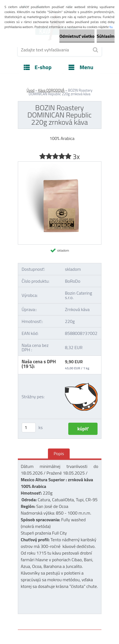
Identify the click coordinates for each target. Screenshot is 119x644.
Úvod (30, 90)
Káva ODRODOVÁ (51, 90)
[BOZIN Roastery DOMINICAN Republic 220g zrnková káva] (60, 164)
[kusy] (29, 428)
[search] (95, 50)
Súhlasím (106, 36)
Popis (59, 453)
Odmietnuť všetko (77, 36)
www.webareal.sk (76, 617)
